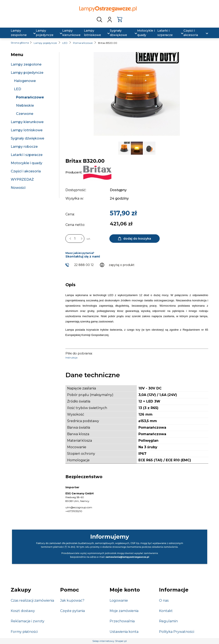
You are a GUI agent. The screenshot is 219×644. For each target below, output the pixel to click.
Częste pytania (72, 611)
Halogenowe (25, 81)
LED (17, 89)
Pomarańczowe (30, 97)
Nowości (18, 188)
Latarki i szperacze (27, 155)
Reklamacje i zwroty (28, 621)
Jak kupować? (72, 600)
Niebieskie (25, 105)
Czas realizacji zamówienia (32, 600)
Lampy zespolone (26, 64)
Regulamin (168, 621)
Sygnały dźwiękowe (27, 138)
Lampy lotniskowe (27, 130)
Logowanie (119, 600)
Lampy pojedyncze (27, 73)
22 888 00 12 (84, 265)
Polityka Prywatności (177, 632)
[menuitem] (21, 33)
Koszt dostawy (23, 611)
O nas (164, 600)
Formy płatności (24, 632)
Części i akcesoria (26, 171)
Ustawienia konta (124, 632)
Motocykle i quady (27, 163)
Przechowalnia (122, 621)
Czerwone (25, 114)
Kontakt (166, 611)
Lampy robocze (24, 147)
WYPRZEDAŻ (22, 179)
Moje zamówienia (124, 611)
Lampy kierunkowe (27, 122)
